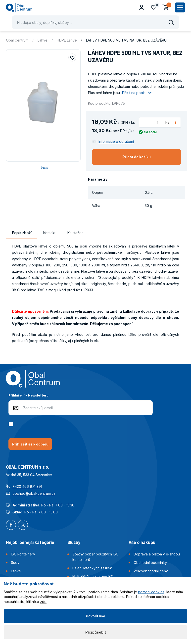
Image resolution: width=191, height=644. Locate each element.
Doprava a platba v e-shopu (157, 554)
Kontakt (49, 233)
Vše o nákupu (142, 542)
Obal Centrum (17, 40)
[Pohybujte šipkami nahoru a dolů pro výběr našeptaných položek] (95, 22)
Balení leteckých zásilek (92, 568)
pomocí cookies (151, 592)
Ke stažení (76, 233)
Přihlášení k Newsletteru (28, 395)
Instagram (23, 525)
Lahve (43, 40)
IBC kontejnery (23, 554)
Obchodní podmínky (150, 563)
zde (43, 602)
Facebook (11, 525)
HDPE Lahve (67, 40)
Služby (74, 542)
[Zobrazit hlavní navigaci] (180, 7)
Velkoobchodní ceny (151, 571)
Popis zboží (22, 233)
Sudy (15, 563)
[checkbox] (12, 424)
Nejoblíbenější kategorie (30, 542)
